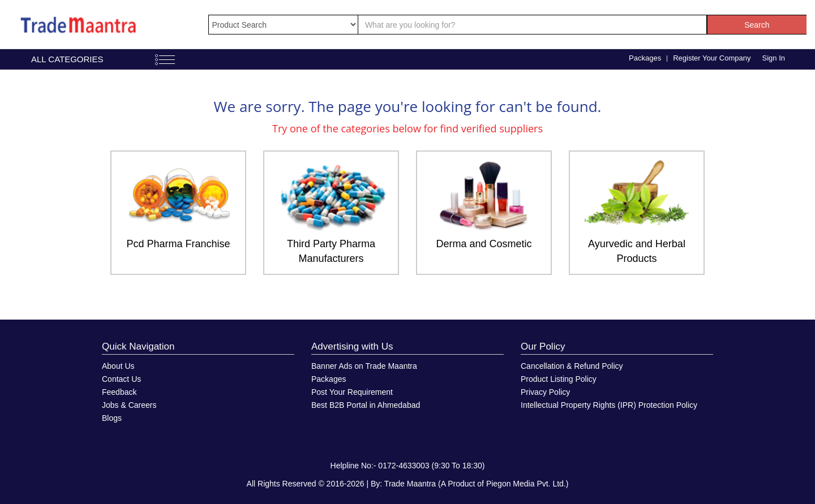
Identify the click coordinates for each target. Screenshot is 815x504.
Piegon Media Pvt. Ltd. (526, 484)
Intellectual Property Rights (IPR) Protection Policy (609, 405)
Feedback (119, 392)
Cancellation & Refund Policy (572, 366)
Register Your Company (712, 58)
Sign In (774, 58)
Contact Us (121, 379)
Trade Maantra (410, 484)
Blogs (112, 418)
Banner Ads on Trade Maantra (364, 366)
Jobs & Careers (129, 405)
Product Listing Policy (559, 379)
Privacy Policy (545, 392)
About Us (118, 366)
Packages (645, 58)
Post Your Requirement (352, 392)
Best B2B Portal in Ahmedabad (366, 405)
